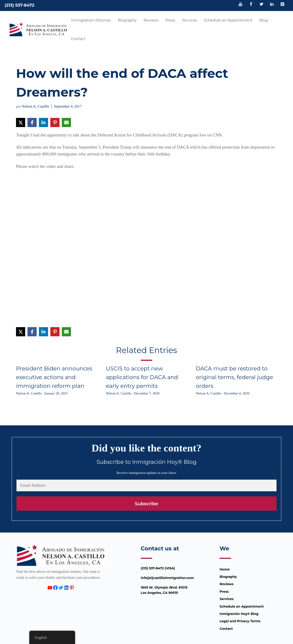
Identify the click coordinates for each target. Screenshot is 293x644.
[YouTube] (241, 5)
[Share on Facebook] (32, 122)
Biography (127, 20)
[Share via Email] (66, 122)
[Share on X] (21, 122)
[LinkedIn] (272, 5)
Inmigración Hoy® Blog (239, 614)
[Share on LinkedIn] (43, 122)
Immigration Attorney (91, 20)
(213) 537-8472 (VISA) (158, 568)
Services (189, 20)
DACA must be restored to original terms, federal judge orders (234, 377)
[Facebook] (251, 5)
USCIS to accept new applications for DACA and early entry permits (142, 377)
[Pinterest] (282, 5)
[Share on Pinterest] (55, 122)
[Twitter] (261, 5)
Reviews (151, 20)
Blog (264, 20)
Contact (78, 39)
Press (170, 20)
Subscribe (146, 504)
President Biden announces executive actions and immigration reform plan (54, 377)
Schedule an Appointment (228, 20)
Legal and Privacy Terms (240, 621)
